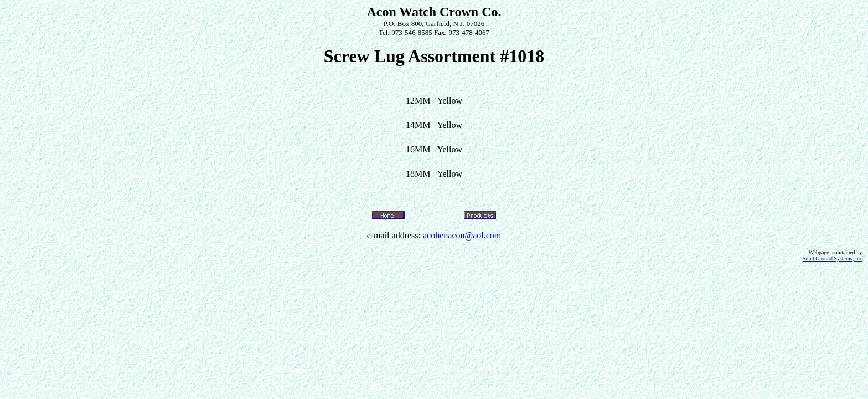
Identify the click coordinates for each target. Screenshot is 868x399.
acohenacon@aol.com (462, 235)
